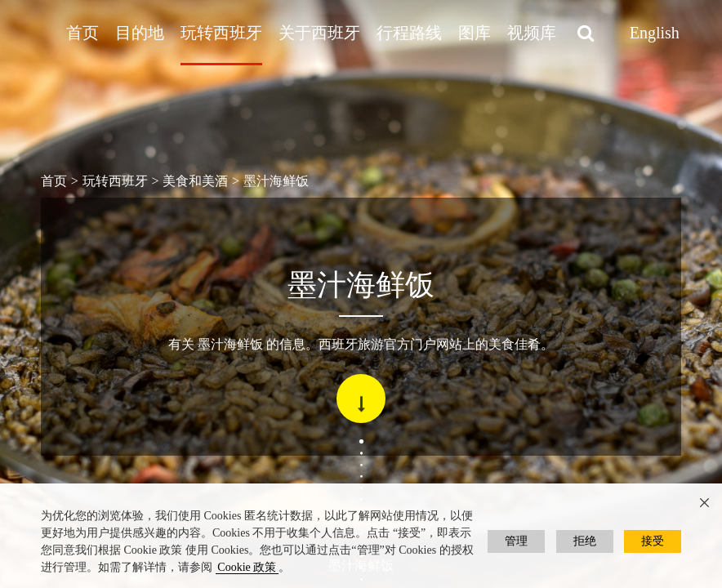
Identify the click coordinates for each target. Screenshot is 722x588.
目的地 (140, 33)
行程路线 (409, 33)
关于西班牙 (319, 33)
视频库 (532, 33)
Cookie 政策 (247, 567)
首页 (82, 33)
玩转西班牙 (221, 33)
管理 (516, 541)
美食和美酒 (195, 181)
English (655, 33)
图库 (475, 33)
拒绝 (585, 541)
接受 (653, 541)
